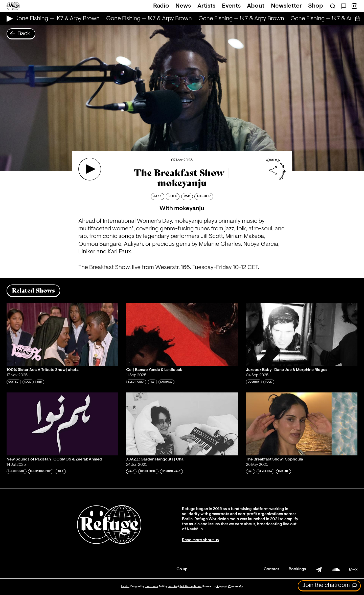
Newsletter (286, 6)
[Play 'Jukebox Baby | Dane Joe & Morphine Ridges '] (302, 335)
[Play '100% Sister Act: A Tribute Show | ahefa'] (62, 335)
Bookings (297, 569)
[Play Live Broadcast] (8, 19)
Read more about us (200, 540)
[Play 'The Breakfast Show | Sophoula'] (302, 424)
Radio (161, 6)
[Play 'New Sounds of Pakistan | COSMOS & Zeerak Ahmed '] (62, 424)
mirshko (172, 587)
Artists (206, 6)
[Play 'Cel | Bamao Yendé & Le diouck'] (182, 335)
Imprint (125, 587)
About (256, 6)
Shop (316, 6)
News (183, 6)
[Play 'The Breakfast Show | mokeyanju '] (90, 169)
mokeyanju (189, 209)
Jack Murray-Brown (190, 587)
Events (231, 6)
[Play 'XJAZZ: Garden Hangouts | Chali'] (182, 424)
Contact (271, 569)
